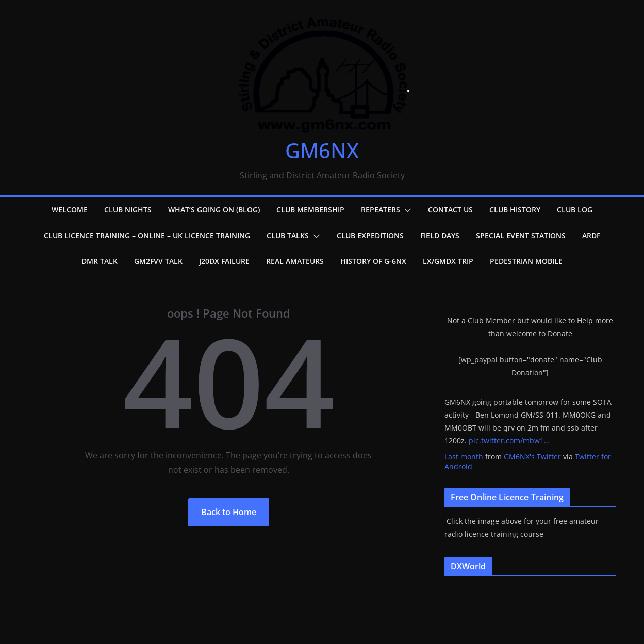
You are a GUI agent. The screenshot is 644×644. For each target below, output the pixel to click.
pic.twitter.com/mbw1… (509, 441)
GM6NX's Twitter (532, 457)
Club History (515, 210)
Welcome (70, 210)
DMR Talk (100, 261)
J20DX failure (224, 261)
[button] (406, 210)
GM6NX (322, 150)
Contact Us (450, 210)
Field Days (440, 235)
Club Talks (288, 235)
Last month (464, 457)
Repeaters (381, 210)
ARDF (591, 235)
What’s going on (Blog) (214, 210)
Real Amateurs (295, 261)
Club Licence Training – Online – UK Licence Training (147, 235)
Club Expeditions (370, 235)
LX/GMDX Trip (448, 261)
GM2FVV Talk (158, 261)
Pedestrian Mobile (526, 261)
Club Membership (310, 210)
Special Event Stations (521, 235)
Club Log (575, 210)
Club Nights (128, 210)
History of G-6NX (373, 261)
